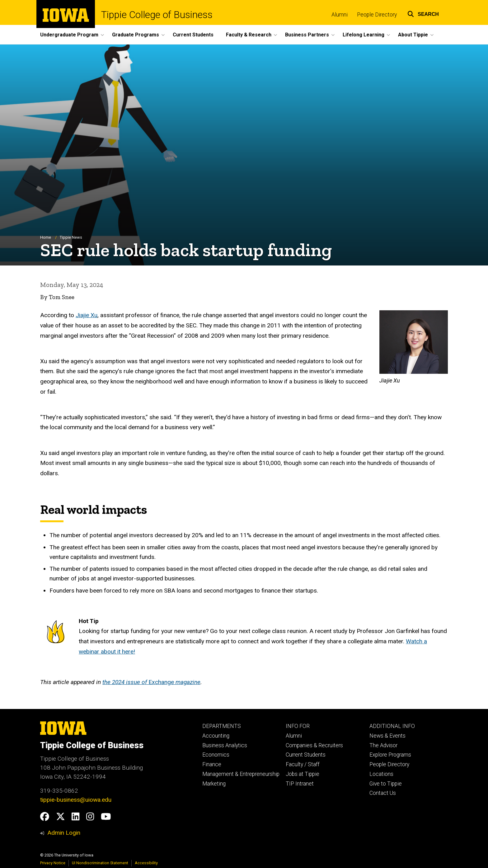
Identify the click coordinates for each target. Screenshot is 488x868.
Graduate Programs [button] (136, 35)
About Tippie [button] (413, 35)
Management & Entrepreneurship (241, 774)
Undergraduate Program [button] (69, 35)
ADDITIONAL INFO (392, 726)
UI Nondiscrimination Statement (100, 863)
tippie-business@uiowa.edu (76, 800)
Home (46, 237)
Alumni (340, 15)
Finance (212, 764)
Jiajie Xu (87, 315)
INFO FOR (298, 726)
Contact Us (383, 793)
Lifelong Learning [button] (364, 35)
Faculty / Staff (303, 764)
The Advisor (383, 745)
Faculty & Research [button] (249, 35)
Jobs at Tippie (303, 774)
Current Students (193, 35)
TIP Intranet (300, 784)
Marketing (214, 784)
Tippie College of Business (157, 15)
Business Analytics (225, 745)
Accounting (216, 736)
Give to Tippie (386, 784)
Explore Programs (390, 755)
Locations (381, 774)
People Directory (377, 15)
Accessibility (146, 863)
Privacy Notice (53, 863)
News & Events (387, 736)
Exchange (151, 682)
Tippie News (71, 237)
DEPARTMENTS (222, 726)
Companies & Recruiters (314, 745)
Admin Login (64, 833)
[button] (423, 13)
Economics (216, 755)
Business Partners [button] (307, 35)
